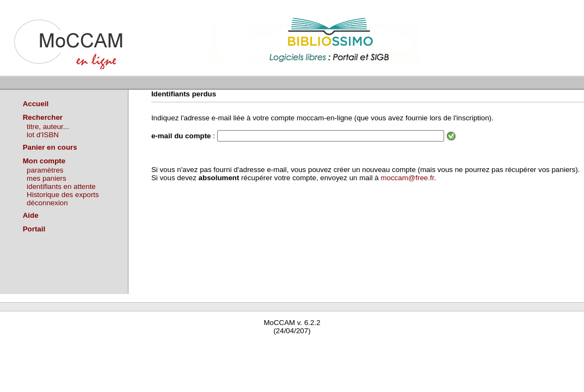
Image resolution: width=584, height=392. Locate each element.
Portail (34, 229)
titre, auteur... (48, 127)
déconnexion (47, 203)
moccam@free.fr (407, 178)
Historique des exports (63, 195)
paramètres (45, 170)
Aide (31, 215)
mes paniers (47, 178)
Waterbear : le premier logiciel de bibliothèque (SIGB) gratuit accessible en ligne (128, 347)
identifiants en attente (61, 186)
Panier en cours (50, 147)
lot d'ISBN (43, 135)
